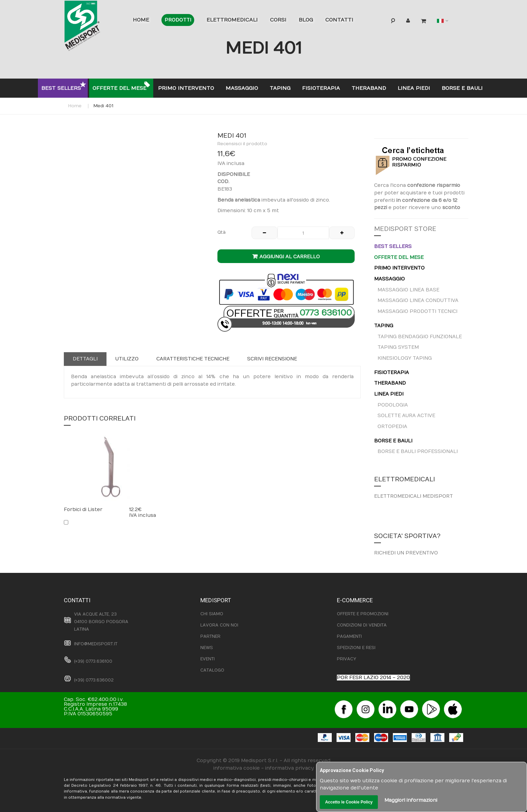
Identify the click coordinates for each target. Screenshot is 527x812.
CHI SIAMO (212, 614)
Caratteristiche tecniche (193, 359)
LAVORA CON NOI (219, 625)
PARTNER (210, 636)
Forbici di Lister (83, 510)
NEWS (207, 648)
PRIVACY (346, 659)
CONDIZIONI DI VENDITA (362, 625)
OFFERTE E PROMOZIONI (363, 614)
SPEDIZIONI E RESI (356, 648)
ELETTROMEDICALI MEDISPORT (414, 496)
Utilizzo (127, 359)
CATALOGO (212, 670)
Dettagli (85, 359)
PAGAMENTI (349, 636)
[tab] (85, 359)
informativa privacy (289, 768)
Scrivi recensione (272, 359)
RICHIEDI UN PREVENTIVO (406, 553)
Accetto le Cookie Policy (349, 802)
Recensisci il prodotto (242, 144)
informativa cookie (237, 768)
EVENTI (208, 659)
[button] (136, 143)
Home (75, 106)
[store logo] (93, 27)
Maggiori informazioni (411, 800)
